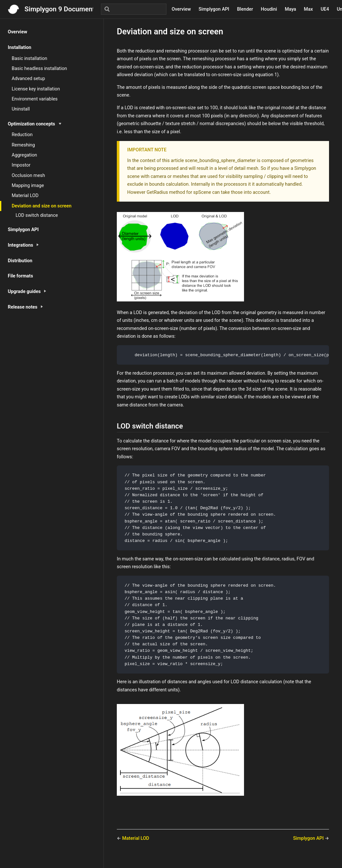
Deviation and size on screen (42, 206)
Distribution (20, 261)
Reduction (22, 135)
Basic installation (29, 59)
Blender (245, 9)
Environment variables (35, 99)
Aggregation (24, 155)
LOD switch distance (37, 215)
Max (309, 9)
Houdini (269, 9)
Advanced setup (28, 79)
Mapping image (28, 186)
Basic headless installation (39, 69)
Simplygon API (214, 9)
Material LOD (25, 196)
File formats (20, 276)
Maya (291, 9)
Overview (181, 9)
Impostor (21, 165)
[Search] (134, 9)
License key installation (36, 89)
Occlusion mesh (28, 176)
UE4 (325, 9)
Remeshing (23, 145)
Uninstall (21, 109)
